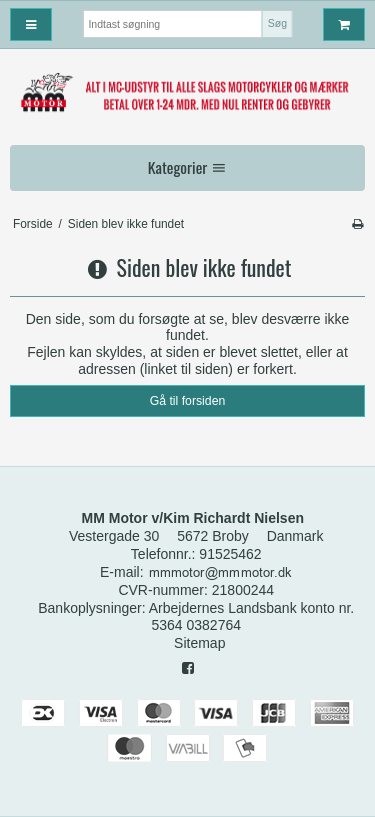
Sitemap (199, 643)
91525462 (230, 554)
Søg (277, 23)
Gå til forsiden (188, 401)
